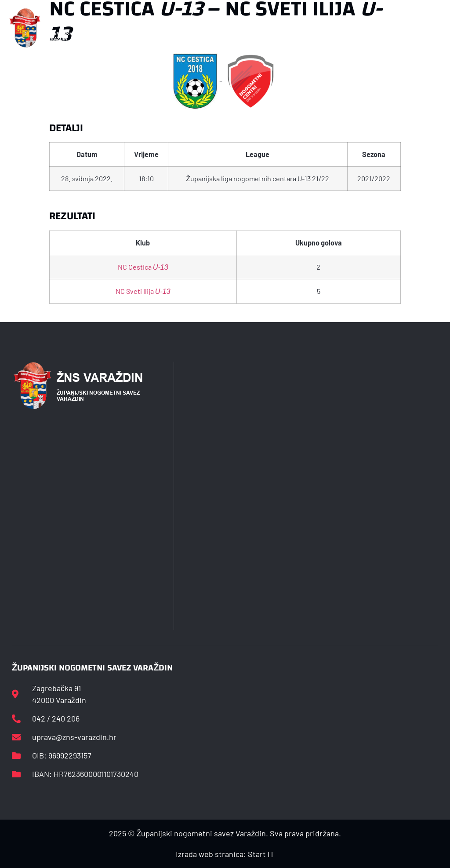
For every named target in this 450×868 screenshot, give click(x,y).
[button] (153, 28)
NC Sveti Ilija (143, 291)
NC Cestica (143, 267)
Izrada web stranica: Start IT (225, 854)
